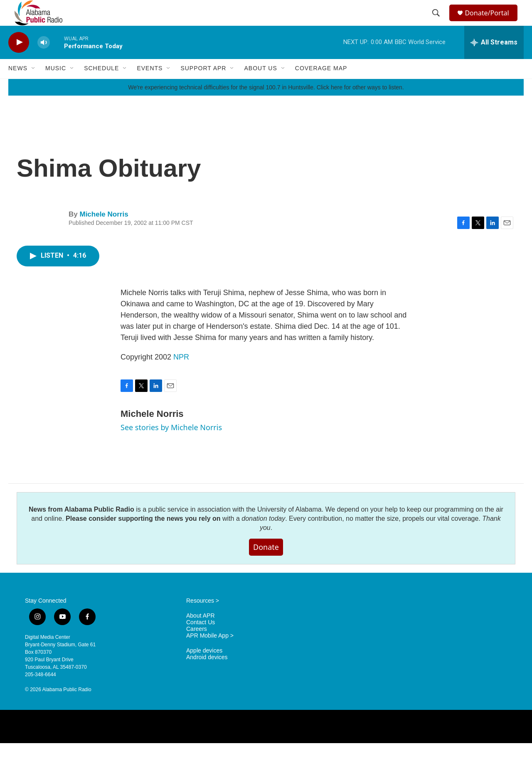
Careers (197, 647)
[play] (19, 60)
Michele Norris (104, 232)
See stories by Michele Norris (171, 445)
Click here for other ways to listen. (360, 105)
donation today (263, 536)
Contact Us (201, 640)
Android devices (207, 675)
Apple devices (204, 669)
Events (150, 86)
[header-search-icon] (437, 22)
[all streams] (494, 60)
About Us (260, 86)
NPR (181, 375)
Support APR (203, 86)
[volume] (44, 60)
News (18, 86)
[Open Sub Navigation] (34, 86)
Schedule (101, 86)
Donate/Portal (491, 22)
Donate (266, 565)
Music (56, 86)
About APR (201, 634)
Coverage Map (321, 86)
